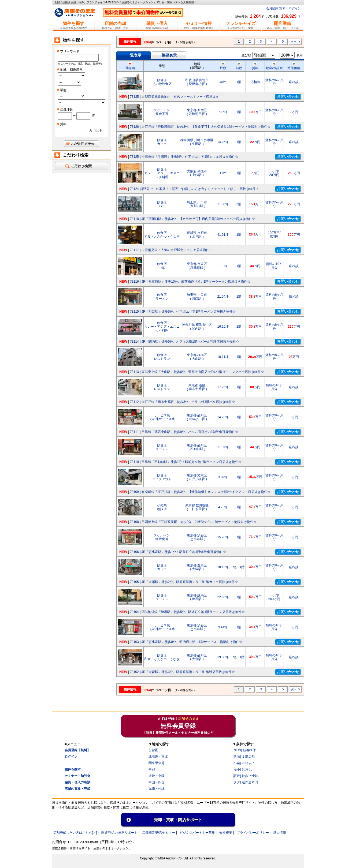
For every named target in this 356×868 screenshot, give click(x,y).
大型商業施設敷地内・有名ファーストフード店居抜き (180, 97)
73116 (134, 282)
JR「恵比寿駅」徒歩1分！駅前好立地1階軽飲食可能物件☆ (184, 552)
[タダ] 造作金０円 (245, 782)
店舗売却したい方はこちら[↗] (75, 833)
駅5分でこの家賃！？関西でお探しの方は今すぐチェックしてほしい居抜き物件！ (200, 189)
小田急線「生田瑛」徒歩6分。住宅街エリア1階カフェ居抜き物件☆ (190, 157)
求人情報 (280, 833)
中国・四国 (157, 782)
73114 (134, 342)
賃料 (255, 66)
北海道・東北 (158, 757)
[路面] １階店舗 (244, 757)
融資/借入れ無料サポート (119, 833)
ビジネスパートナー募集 (197, 833)
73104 (134, 612)
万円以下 (96, 130)
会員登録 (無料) (276, 8)
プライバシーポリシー (253, 833)
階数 (239, 66)
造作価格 (294, 66)
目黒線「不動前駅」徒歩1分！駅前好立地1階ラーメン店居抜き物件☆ (192, 462)
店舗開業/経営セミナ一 (159, 833)
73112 (134, 402)
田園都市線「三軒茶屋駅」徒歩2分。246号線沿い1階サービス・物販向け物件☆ (199, 522)
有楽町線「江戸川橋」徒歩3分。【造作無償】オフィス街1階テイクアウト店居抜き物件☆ (206, 492)
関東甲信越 (157, 763)
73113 (134, 372)
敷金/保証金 (274, 66)
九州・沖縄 (157, 789)
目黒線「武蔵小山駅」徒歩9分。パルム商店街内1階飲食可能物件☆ (190, 432)
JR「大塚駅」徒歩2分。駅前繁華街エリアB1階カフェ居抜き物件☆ (190, 582)
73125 (134, 157)
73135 (134, 97)
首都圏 (153, 750)
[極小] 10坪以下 (244, 769)
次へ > (295, 42)
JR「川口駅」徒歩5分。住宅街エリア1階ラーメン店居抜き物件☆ (189, 312)
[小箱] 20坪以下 (244, 763)
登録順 (130, 66)
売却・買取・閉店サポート (178, 820)
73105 (134, 582)
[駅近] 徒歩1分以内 (246, 776)
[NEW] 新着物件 (244, 750)
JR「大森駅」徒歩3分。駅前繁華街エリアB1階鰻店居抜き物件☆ (188, 672)
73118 (134, 219)
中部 (152, 769)
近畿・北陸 (157, 776)
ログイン (295, 8)
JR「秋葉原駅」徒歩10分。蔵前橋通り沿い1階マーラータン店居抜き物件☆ (196, 282)
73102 (134, 672)
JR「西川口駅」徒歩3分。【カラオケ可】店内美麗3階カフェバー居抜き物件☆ (198, 219)
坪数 (223, 66)
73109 (134, 492)
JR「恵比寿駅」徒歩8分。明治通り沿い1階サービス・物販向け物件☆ (192, 642)
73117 (134, 250)
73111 (134, 432)
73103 (134, 642)
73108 (134, 522)
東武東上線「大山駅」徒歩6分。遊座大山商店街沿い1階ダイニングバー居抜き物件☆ (203, 372)
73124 (134, 189)
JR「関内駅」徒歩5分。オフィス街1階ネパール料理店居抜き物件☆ (190, 342)
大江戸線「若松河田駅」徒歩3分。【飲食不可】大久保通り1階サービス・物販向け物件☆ (206, 127)
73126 (134, 127)
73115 (134, 312)
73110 (134, 462)
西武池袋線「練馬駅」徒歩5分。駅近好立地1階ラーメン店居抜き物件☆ (193, 612)
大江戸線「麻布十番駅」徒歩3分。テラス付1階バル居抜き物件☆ (188, 402)
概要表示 (169, 55)
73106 (134, 552)
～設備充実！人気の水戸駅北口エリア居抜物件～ (177, 250)
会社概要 (226, 833)
